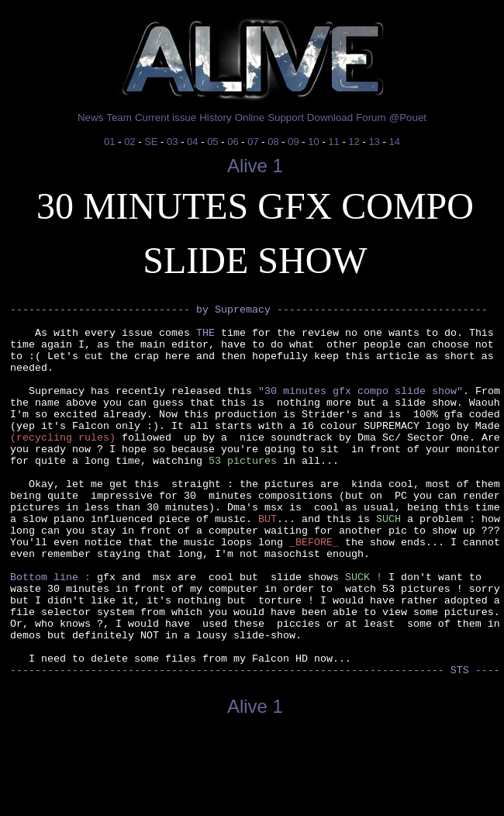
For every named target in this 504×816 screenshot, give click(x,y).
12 (354, 142)
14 (394, 142)
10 (313, 142)
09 (293, 142)
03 (172, 142)
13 (374, 142)
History (215, 118)
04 (192, 142)
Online (250, 118)
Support (286, 118)
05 (212, 142)
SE (151, 142)
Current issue (166, 118)
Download (330, 118)
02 (129, 142)
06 (233, 142)
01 (109, 142)
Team (119, 118)
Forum (371, 118)
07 (253, 142)
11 (333, 142)
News (90, 118)
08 (273, 142)
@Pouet (408, 118)
